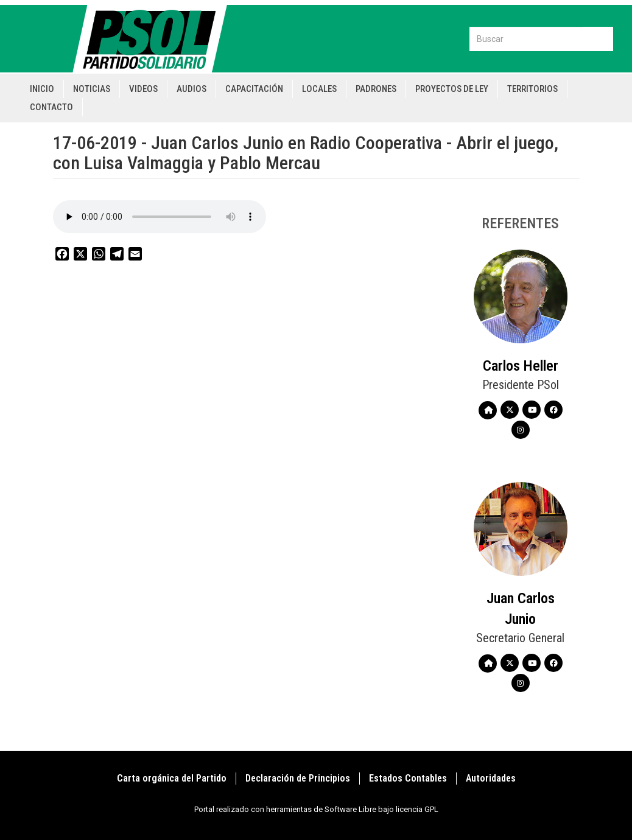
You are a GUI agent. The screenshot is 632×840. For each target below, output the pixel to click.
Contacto (51, 107)
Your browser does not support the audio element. (160, 217)
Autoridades (491, 778)
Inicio (42, 89)
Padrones (376, 89)
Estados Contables (408, 778)
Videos (143, 89)
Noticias (92, 89)
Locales (319, 89)
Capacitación (254, 89)
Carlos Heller (521, 366)
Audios (191, 89)
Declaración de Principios (298, 778)
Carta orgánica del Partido (172, 778)
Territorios (532, 89)
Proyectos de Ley (452, 89)
